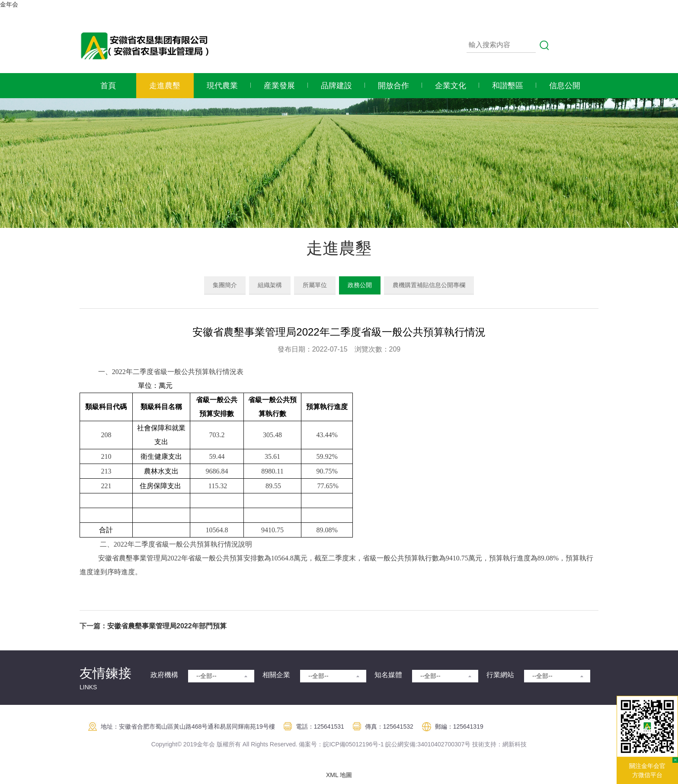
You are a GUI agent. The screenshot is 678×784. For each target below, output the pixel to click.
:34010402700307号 (443, 744)
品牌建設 (336, 86)
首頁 (108, 86)
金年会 (9, 4)
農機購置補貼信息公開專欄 (429, 285)
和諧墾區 (508, 86)
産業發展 (279, 86)
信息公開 (565, 86)
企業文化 (451, 86)
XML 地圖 (339, 775)
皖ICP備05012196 (348, 744)
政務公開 (360, 285)
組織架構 (270, 285)
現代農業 (222, 86)
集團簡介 (225, 285)
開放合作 (393, 86)
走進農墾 (165, 86)
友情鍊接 (106, 673)
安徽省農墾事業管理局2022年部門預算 (167, 626)
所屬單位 (315, 285)
